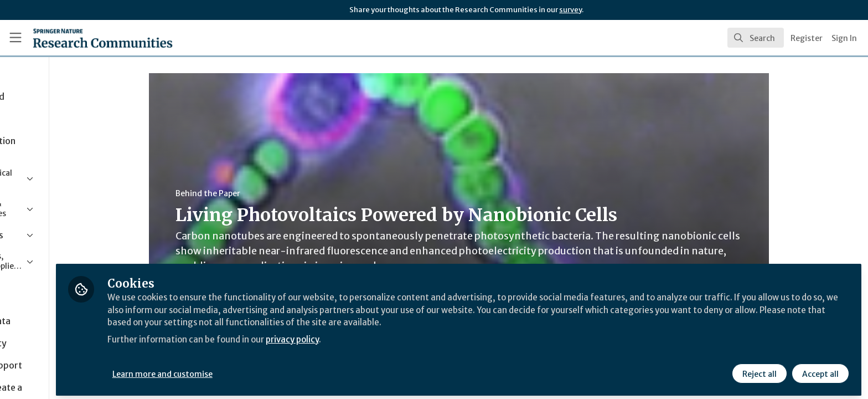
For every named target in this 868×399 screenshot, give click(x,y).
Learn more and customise (255, 370)
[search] (756, 38)
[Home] (89, 38)
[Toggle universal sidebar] (15, 38)
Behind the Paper (254, 193)
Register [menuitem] (807, 38)
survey (570, 10)
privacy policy (394, 335)
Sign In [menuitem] (844, 38)
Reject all (758, 370)
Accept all (819, 370)
